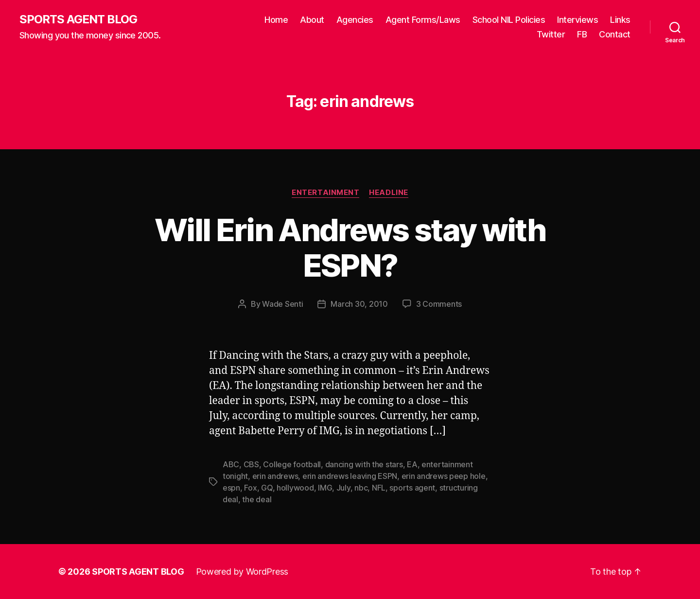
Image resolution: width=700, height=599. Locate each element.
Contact (615, 34)
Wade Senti (282, 304)
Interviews (577, 20)
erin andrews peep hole (444, 476)
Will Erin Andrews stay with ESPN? (350, 247)
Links (620, 20)
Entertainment (325, 193)
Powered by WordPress (242, 572)
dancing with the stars (364, 464)
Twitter (551, 34)
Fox (250, 488)
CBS (251, 464)
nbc (361, 488)
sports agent (412, 488)
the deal (257, 499)
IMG (325, 488)
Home (276, 20)
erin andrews (275, 476)
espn (231, 488)
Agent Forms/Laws (423, 20)
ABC (231, 464)
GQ (267, 488)
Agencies (355, 20)
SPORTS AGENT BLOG (78, 19)
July (343, 488)
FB (582, 34)
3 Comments (439, 304)
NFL (379, 488)
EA (412, 464)
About (312, 20)
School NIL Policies (509, 20)
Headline (388, 193)
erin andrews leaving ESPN (350, 476)
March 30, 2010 (359, 304)
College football (292, 464)
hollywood (295, 488)
